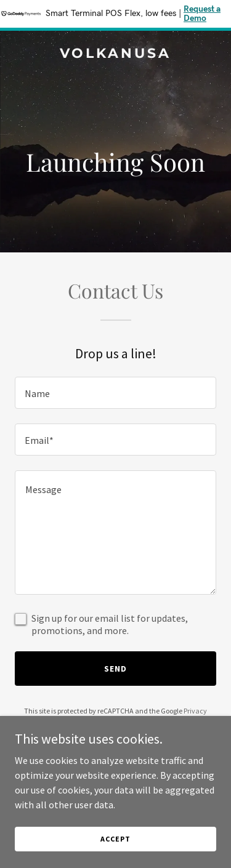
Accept (115, 839)
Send (115, 669)
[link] (115, 54)
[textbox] (115, 393)
